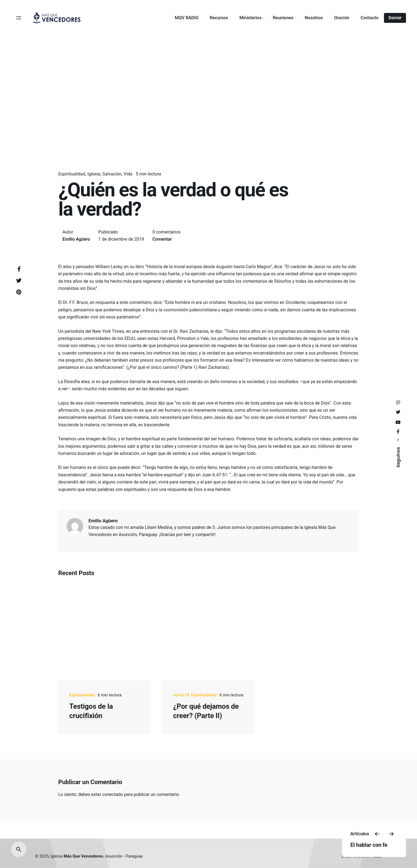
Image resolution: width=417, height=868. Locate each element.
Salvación (112, 174)
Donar (395, 18)
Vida (128, 174)
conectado (112, 794)
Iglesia (94, 174)
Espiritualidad (72, 174)
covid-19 (181, 695)
